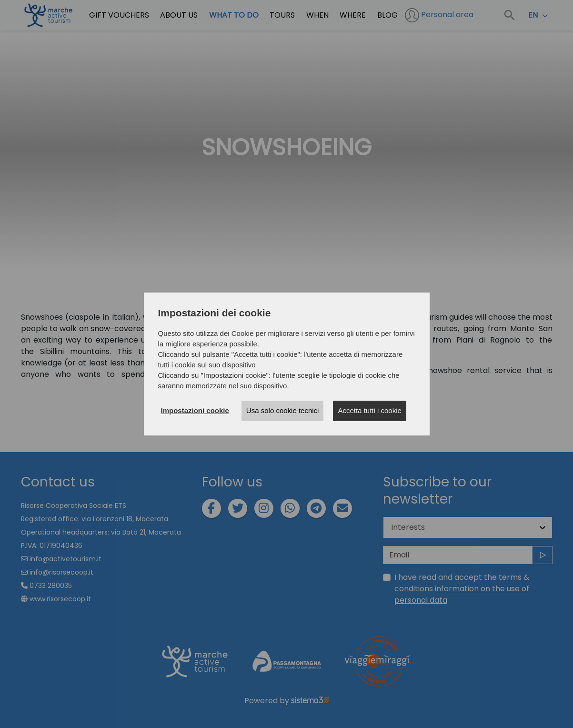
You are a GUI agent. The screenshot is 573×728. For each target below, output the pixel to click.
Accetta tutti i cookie (369, 410)
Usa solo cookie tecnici (283, 410)
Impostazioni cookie (195, 410)
